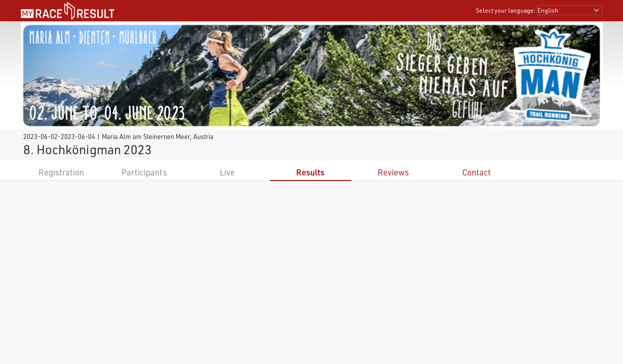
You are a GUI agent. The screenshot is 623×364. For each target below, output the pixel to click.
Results (310, 172)
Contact (476, 172)
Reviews (393, 172)
